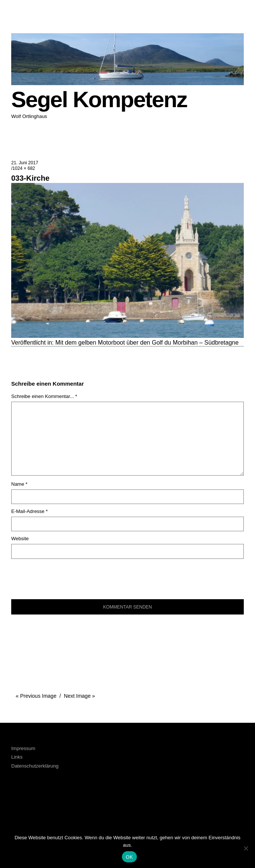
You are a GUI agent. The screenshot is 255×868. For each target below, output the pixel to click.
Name (19, 484)
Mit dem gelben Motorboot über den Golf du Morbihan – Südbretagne (147, 343)
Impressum (23, 748)
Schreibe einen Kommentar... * (44, 396)
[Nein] (246, 848)
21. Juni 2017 (25, 163)
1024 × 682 (24, 168)
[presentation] (62, 575)
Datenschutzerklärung (35, 766)
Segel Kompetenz (99, 99)
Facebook (21, 803)
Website (20, 539)
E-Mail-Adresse (30, 511)
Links (17, 757)
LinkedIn (41, 803)
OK (129, 857)
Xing (61, 803)
